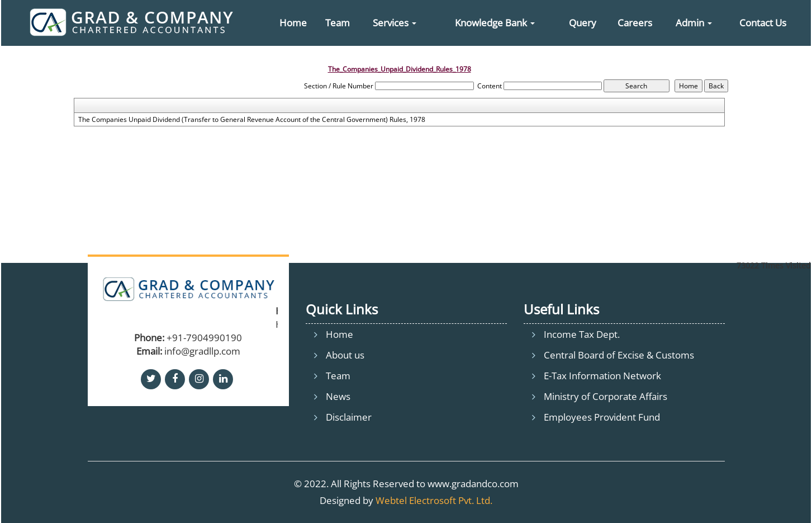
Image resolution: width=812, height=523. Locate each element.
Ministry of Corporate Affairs (606, 396)
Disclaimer (349, 417)
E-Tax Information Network (602, 376)
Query (583, 23)
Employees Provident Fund (602, 417)
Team (338, 23)
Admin (694, 23)
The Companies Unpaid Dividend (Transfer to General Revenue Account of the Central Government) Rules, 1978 (252, 120)
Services (395, 23)
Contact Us (763, 23)
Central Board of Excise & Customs (619, 355)
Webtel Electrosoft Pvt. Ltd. (434, 500)
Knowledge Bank (495, 23)
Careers (635, 23)
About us (345, 355)
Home (293, 23)
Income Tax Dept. (582, 334)
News (338, 396)
